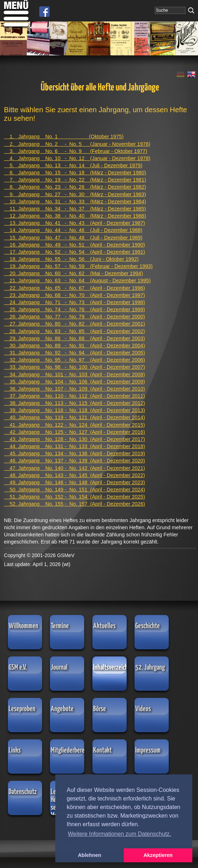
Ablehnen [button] (90, 855)
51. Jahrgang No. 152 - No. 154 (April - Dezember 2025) (74, 497)
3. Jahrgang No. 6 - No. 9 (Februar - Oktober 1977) (76, 151)
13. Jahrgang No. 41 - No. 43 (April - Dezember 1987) (74, 223)
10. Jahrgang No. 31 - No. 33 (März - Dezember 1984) (75, 202)
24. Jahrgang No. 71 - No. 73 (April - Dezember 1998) (74, 302)
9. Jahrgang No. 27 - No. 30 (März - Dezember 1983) (75, 194)
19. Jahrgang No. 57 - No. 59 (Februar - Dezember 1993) (78, 266)
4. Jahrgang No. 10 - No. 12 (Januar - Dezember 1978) (77, 158)
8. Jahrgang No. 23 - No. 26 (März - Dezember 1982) (75, 187)
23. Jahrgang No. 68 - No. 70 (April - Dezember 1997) (74, 295)
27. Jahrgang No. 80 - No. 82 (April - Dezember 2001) (74, 324)
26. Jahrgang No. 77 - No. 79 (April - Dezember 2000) (74, 317)
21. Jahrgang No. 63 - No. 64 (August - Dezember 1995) (77, 281)
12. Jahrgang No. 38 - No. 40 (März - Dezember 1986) (75, 216)
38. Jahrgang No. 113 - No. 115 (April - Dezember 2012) (74, 403)
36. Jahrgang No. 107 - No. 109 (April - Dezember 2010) (74, 389)
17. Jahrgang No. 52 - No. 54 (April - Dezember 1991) (74, 252)
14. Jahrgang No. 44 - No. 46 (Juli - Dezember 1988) (73, 230)
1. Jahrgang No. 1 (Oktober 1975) (64, 137)
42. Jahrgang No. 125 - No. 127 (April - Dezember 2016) (74, 432)
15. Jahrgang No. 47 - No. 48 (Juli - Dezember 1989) (73, 238)
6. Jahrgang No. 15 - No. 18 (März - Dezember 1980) (75, 173)
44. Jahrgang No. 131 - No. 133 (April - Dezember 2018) (74, 446)
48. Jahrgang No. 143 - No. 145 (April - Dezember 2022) (74, 475)
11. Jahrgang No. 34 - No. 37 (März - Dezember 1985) (75, 209)
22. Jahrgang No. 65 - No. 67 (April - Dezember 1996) (74, 288)
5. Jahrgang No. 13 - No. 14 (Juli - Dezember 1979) (73, 165)
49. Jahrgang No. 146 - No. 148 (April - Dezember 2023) (74, 482)
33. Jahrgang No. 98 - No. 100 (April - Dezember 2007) (74, 367)
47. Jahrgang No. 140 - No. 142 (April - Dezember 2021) (74, 468)
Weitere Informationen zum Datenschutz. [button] (120, 834)
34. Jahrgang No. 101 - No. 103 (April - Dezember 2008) (74, 375)
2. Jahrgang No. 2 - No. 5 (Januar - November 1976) (77, 144)
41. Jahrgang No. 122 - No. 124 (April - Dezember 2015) (74, 425)
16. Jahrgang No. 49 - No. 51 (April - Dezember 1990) (74, 245)
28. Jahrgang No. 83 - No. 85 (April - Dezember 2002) (74, 331)
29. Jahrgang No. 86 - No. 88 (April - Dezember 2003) (74, 338)
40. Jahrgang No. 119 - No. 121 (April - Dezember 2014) (74, 417)
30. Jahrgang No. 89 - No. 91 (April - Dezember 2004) (74, 346)
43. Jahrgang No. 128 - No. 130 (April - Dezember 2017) (74, 439)
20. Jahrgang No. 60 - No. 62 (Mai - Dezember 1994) (73, 273)
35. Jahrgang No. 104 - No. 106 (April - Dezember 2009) (74, 382)
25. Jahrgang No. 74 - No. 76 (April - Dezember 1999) (74, 309)
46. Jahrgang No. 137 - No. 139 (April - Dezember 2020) (74, 461)
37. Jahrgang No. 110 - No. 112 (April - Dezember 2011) (74, 396)
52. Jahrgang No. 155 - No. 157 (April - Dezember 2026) (74, 504)
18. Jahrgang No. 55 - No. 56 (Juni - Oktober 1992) (71, 259)
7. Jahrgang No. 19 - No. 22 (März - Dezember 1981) (75, 180)
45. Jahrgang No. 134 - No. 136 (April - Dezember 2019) (74, 453)
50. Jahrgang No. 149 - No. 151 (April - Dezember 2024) (74, 490)
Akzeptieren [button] (158, 855)
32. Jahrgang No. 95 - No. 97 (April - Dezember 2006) (74, 360)
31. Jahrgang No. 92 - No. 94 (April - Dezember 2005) (74, 353)
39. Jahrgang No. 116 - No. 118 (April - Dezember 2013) (74, 410)
